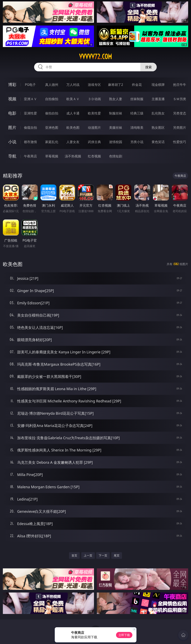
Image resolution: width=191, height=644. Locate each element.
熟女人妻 (116, 99)
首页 (74, 555)
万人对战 (73, 85)
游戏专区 (94, 85)
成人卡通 (73, 113)
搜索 (149, 67)
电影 (12, 113)
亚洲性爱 (30, 113)
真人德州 (52, 85)
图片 (12, 127)
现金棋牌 (158, 85)
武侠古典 (94, 142)
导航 (12, 156)
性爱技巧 (180, 142)
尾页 (117, 555)
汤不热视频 (73, 156)
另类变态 (180, 113)
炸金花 (137, 85)
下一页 (103, 555)
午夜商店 (30, 156)
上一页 (88, 555)
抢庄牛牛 (180, 85)
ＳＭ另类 (180, 99)
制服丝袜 (116, 113)
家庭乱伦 (52, 142)
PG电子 (30, 85)
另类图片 (180, 128)
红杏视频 (94, 156)
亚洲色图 (52, 128)
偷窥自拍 (30, 128)
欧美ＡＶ (73, 99)
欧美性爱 (94, 113)
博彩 (12, 85)
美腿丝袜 (116, 128)
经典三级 (137, 113)
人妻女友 (73, 142)
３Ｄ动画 (94, 99)
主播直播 (158, 99)
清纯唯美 (137, 128)
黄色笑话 (158, 142)
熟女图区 (158, 128)
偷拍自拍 (52, 113)
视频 (12, 99)
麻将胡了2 (116, 85)
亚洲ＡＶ (30, 99)
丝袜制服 (137, 99)
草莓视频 (52, 156)
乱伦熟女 (158, 113)
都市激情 (30, 142)
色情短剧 (116, 156)
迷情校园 (116, 142)
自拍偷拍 (52, 99)
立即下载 (124, 635)
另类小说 (137, 142)
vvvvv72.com (95, 57)
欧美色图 (73, 128)
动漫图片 (94, 128)
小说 (12, 142)
